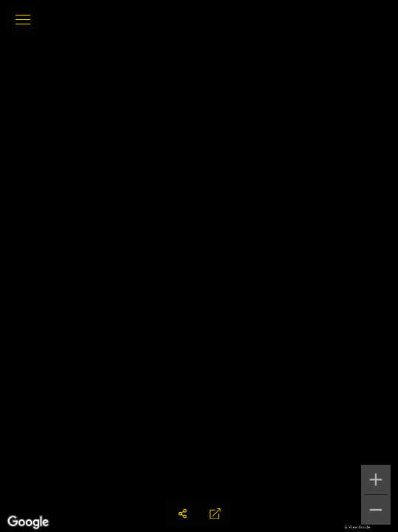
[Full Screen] (215, 514)
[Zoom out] (376, 510)
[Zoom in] (376, 480)
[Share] (183, 514)
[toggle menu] (23, 20)
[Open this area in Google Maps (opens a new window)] (28, 522)
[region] (199, 266)
